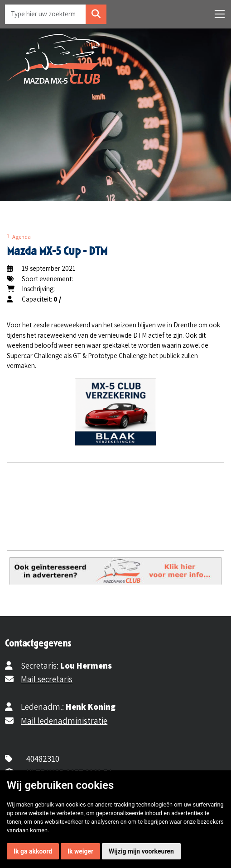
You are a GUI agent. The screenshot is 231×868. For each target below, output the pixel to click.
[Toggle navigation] (220, 14)
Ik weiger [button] (80, 851)
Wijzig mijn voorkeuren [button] (141, 851)
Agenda (22, 237)
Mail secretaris (47, 679)
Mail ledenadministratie (64, 721)
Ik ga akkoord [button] (33, 851)
